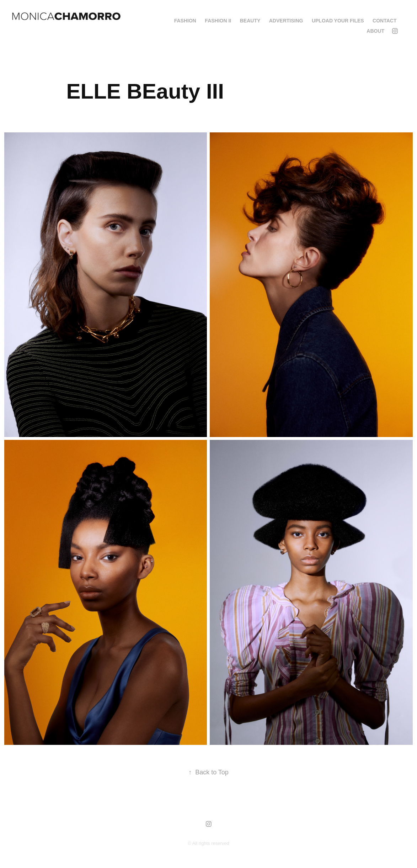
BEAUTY (250, 21)
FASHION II (218, 21)
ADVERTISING (286, 21)
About (375, 31)
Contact (384, 21)
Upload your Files (338, 21)
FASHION (185, 21)
